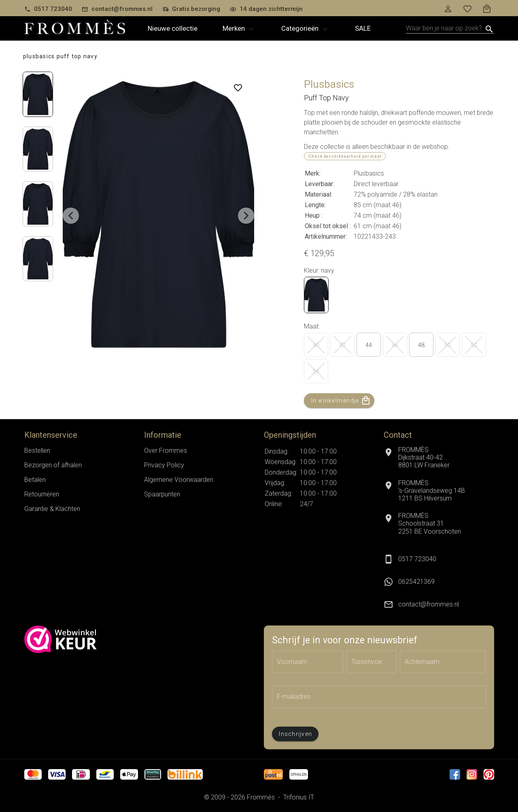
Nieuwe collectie (173, 28)
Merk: (313, 173)
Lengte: (315, 205)
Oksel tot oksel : (328, 226)
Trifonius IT (299, 797)
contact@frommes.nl (429, 604)
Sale (363, 28)
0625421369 (416, 582)
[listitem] (439, 582)
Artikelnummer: (326, 236)
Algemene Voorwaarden (179, 480)
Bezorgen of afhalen (53, 465)
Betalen (35, 480)
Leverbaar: (320, 184)
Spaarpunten (162, 494)
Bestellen (37, 451)
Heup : (314, 215)
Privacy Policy (164, 465)
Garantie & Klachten (52, 509)
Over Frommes (166, 451)
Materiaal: (318, 194)
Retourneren (42, 494)
